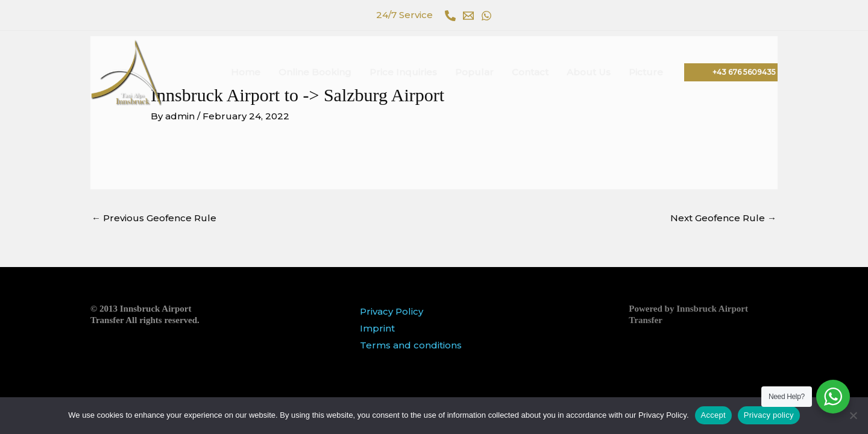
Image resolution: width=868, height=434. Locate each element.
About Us (589, 72)
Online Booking (315, 72)
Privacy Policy (392, 311)
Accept (713, 415)
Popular (474, 72)
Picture (646, 72)
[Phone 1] (450, 16)
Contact (530, 72)
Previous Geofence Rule (154, 218)
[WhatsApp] (486, 16)
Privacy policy (769, 415)
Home (246, 72)
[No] (853, 415)
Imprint (377, 328)
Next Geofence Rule (723, 218)
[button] (731, 72)
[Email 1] (468, 16)
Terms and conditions (411, 345)
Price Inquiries (403, 72)
